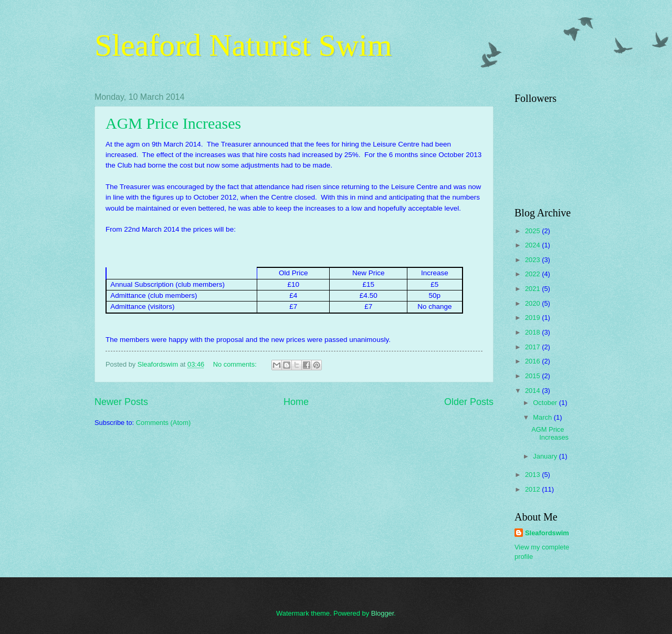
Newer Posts (121, 402)
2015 (533, 376)
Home (296, 402)
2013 (533, 475)
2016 (533, 361)
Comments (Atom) (163, 423)
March (543, 417)
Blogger (383, 613)
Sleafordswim (547, 533)
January (546, 456)
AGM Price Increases (173, 123)
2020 (533, 303)
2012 (533, 489)
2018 (533, 332)
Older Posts (469, 402)
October (546, 403)
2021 (533, 289)
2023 (533, 260)
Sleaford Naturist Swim (243, 45)
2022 (533, 274)
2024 (533, 245)
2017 (533, 347)
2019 (533, 318)
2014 (533, 391)
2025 (533, 231)
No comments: (236, 364)
